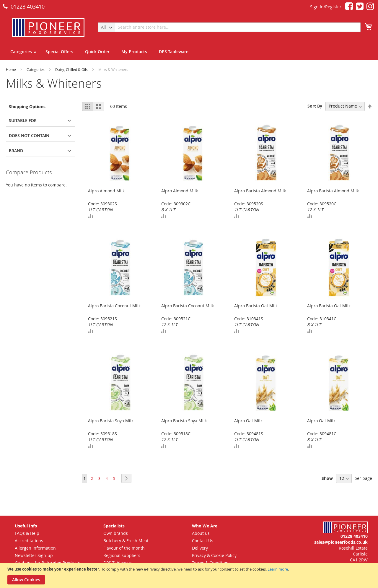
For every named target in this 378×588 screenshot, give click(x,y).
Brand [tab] (16, 151)
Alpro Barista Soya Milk (111, 421)
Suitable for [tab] (23, 120)
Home (11, 69)
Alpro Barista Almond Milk (260, 191)
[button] (91, 216)
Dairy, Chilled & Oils (72, 69)
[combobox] (238, 27)
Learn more (278, 569)
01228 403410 (24, 7)
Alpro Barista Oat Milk (256, 306)
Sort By (315, 106)
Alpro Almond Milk (106, 191)
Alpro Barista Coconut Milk (114, 306)
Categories (36, 69)
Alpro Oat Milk (248, 421)
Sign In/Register (326, 7)
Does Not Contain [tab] (29, 135)
